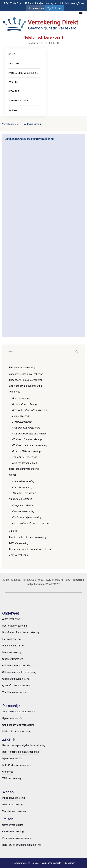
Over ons (14, 64)
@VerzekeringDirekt (73, 3)
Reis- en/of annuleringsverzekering (21, 845)
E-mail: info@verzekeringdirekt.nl (43, 3)
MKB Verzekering (19, 543)
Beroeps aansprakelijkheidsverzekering (24, 745)
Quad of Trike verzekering (26, 451)
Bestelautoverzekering (24, 404)
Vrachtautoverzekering (25, 457)
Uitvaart (14, 91)
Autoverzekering (21, 398)
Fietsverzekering (21, 416)
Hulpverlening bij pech (24, 463)
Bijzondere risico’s (12, 718)
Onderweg (15, 392)
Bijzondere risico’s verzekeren (26, 380)
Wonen (13, 475)
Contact (14, 110)
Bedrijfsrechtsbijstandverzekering (28, 537)
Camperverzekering (23, 505)
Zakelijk (13, 82)
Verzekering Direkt (11, 124)
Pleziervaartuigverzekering (27, 517)
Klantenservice (36, 8)
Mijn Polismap (55, 8)
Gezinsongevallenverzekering (26, 386)
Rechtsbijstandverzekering (24, 469)
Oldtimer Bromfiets (13, 659)
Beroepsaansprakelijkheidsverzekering (31, 549)
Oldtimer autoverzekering (26, 428)
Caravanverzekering (23, 511)
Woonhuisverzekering (24, 493)
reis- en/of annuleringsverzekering (31, 523)
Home (12, 54)
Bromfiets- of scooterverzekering (30, 410)
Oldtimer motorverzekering (17, 666)
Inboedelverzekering (23, 481)
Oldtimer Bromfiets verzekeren (29, 434)
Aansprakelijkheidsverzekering (26, 374)
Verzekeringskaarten (52, 863)
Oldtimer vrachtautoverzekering (30, 445)
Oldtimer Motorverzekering (27, 439)
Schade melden (17, 101)
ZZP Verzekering (19, 555)
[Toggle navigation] (81, 14)
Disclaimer (70, 863)
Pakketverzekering (22, 487)
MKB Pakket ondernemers (16, 765)
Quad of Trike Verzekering (16, 686)
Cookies (36, 863)
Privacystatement (21, 863)
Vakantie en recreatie (21, 499)
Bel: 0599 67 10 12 (13, 3)
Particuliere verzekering (23, 73)
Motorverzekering (22, 422)
